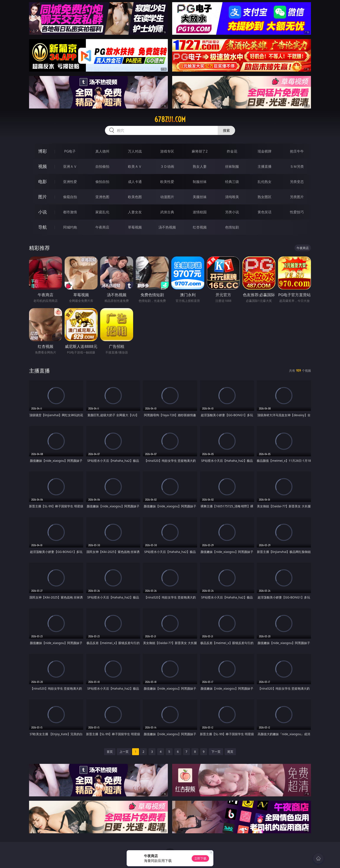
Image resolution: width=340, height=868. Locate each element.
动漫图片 (167, 197)
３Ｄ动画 (167, 166)
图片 (42, 197)
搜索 (226, 130)
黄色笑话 (265, 212)
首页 (110, 752)
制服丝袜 (200, 182)
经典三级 (232, 182)
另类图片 (297, 197)
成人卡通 (135, 182)
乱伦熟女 (265, 182)
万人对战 (135, 151)
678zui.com (170, 119)
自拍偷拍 (102, 166)
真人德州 (102, 151)
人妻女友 (135, 212)
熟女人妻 (200, 166)
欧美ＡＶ (135, 166)
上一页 (124, 752)
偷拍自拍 (102, 182)
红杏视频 (200, 227)
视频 (42, 166)
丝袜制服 (232, 166)
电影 (42, 182)
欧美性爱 (167, 182)
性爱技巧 (297, 212)
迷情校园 (200, 212)
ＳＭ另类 (297, 166)
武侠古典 (167, 212)
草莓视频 (135, 227)
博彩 (42, 151)
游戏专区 (167, 151)
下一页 (216, 752)
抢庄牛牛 (297, 151)
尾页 (230, 752)
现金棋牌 (265, 151)
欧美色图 (135, 197)
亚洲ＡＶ (70, 166)
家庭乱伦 (102, 212)
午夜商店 (102, 227)
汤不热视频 (167, 227)
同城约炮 (70, 227)
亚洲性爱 (70, 182)
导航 (42, 227)
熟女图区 (265, 197)
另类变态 (297, 182)
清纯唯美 (232, 197)
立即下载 (200, 858)
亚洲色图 (102, 197)
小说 (42, 212)
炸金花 (232, 151)
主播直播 (265, 166)
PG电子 (70, 151)
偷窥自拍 (70, 197)
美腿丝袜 (200, 197)
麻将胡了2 (200, 151)
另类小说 (232, 212)
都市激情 (70, 212)
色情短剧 (232, 227)
